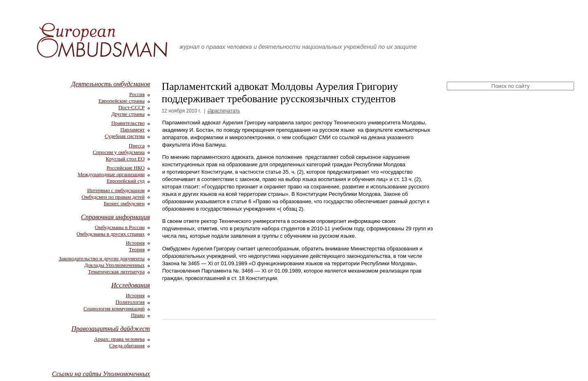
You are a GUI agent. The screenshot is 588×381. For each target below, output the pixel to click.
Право (138, 315)
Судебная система (125, 136)
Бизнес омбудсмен (124, 204)
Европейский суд (126, 181)
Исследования (131, 285)
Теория (137, 250)
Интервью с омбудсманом (116, 190)
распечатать (226, 111)
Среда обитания (127, 346)
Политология (130, 302)
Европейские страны (122, 101)
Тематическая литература (116, 272)
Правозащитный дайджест (111, 329)
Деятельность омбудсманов (110, 84)
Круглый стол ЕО (125, 159)
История (135, 243)
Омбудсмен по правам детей (113, 197)
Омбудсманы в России (120, 227)
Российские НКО (125, 168)
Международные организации (111, 174)
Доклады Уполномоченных (114, 265)
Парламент (132, 130)
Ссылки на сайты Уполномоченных (101, 374)
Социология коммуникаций (114, 309)
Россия (137, 94)
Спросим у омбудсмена (119, 152)
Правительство (128, 123)
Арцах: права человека (119, 339)
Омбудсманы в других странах (110, 234)
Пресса (137, 146)
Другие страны (128, 114)
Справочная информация (115, 217)
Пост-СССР (131, 108)
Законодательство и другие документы (102, 259)
